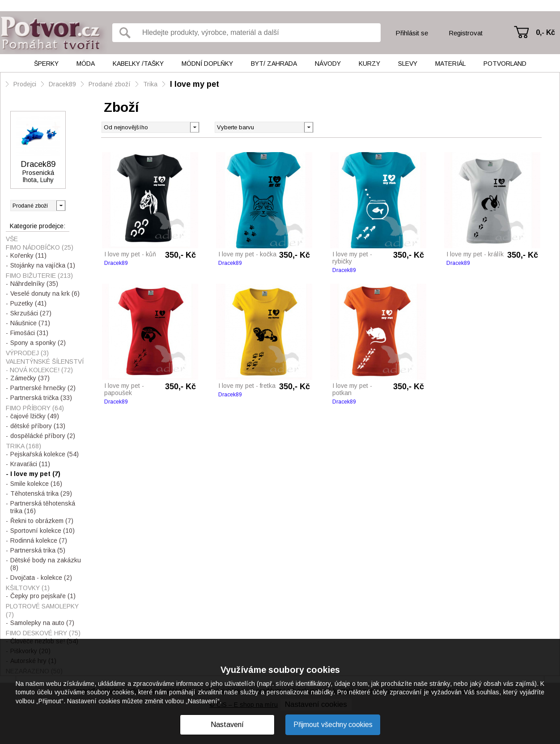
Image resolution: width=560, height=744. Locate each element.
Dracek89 (62, 84)
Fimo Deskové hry (43, 633)
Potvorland (505, 64)
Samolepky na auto (42, 623)
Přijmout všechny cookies (333, 725)
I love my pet (195, 84)
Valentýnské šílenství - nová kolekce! (45, 366)
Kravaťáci (30, 464)
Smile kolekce (36, 484)
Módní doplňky (207, 64)
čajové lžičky (35, 416)
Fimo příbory (35, 408)
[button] (308, 127)
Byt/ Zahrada (274, 64)
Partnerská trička (41, 398)
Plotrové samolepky (42, 610)
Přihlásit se (412, 33)
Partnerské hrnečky (43, 388)
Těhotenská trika (41, 493)
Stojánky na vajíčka (43, 265)
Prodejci (25, 84)
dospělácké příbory (43, 436)
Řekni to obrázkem (42, 521)
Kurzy (369, 64)
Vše (12, 239)
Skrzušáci (31, 313)
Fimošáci (29, 333)
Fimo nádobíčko (40, 247)
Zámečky (30, 378)
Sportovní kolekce (42, 531)
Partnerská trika (38, 550)
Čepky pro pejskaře (43, 596)
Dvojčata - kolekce (41, 578)
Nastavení (227, 725)
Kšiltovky (28, 588)
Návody (328, 64)
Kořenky (28, 255)
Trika (150, 84)
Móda (86, 64)
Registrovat (466, 33)
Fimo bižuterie (39, 276)
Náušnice (30, 323)
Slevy (408, 64)
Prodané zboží (110, 84)
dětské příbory (38, 426)
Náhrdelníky (34, 284)
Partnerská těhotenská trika (43, 507)
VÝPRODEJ (27, 353)
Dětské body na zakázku (46, 564)
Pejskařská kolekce (45, 454)
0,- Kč (545, 32)
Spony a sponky (38, 343)
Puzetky (28, 303)
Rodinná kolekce (39, 540)
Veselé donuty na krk (45, 293)
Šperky (46, 64)
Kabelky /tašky (138, 64)
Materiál (450, 64)
